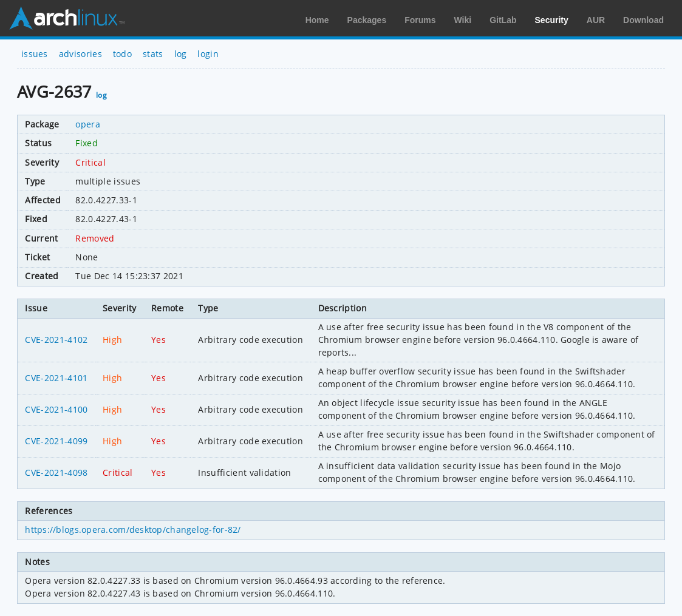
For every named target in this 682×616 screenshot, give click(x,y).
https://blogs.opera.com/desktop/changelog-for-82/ (133, 530)
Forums (420, 20)
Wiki (463, 20)
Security (552, 20)
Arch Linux (67, 18)
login (208, 54)
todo (122, 54)
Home (317, 20)
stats (153, 54)
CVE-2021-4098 (56, 472)
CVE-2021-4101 (56, 378)
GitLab (503, 20)
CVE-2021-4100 (56, 409)
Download (643, 20)
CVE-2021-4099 (56, 441)
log (181, 54)
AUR (596, 20)
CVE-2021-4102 (56, 340)
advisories (80, 54)
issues (35, 54)
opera (88, 124)
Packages (367, 20)
